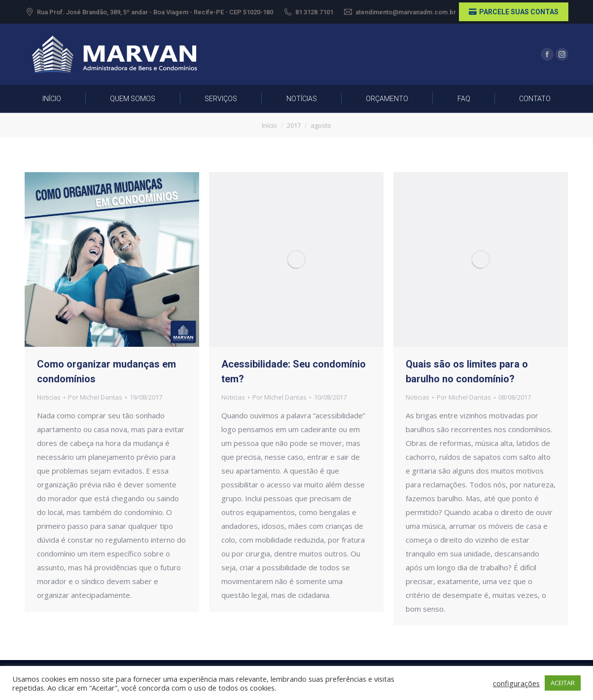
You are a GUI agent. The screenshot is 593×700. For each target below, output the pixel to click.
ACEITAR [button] (563, 683)
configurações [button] (516, 683)
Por (95, 397)
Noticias (49, 397)
